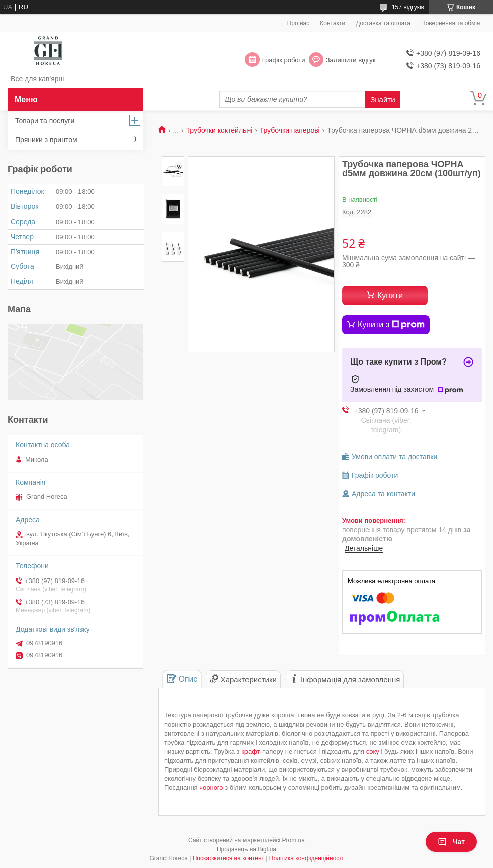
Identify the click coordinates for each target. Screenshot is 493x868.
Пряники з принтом (46, 140)
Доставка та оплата (383, 23)
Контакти (333, 23)
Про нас (299, 23)
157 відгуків (408, 7)
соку (373, 751)
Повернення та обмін (450, 23)
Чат (451, 842)
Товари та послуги (45, 121)
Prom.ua (294, 840)
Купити (390, 295)
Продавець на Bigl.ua (247, 849)
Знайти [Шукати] (383, 99)
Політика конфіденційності (306, 858)
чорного (211, 788)
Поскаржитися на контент (228, 858)
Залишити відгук (351, 60)
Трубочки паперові (290, 130)
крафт (251, 751)
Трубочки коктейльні (219, 130)
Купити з (391, 325)
